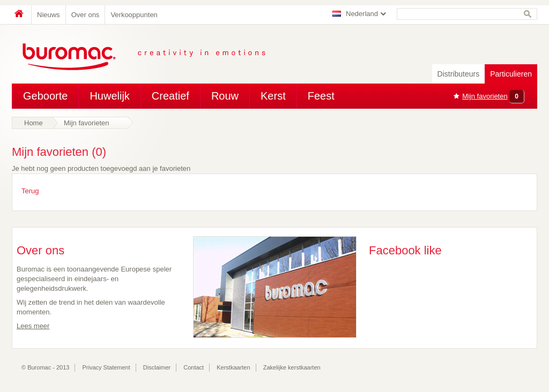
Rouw (225, 96)
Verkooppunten (134, 15)
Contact (194, 367)
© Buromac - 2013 (45, 367)
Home (21, 15)
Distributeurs (459, 74)
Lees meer (33, 326)
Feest (321, 96)
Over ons (86, 15)
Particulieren (511, 74)
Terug (30, 191)
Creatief (170, 96)
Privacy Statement (106, 367)
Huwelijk (109, 96)
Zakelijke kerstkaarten (292, 367)
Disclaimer (157, 367)
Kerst (273, 96)
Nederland (362, 14)
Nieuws (49, 15)
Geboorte (45, 96)
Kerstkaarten (233, 367)
